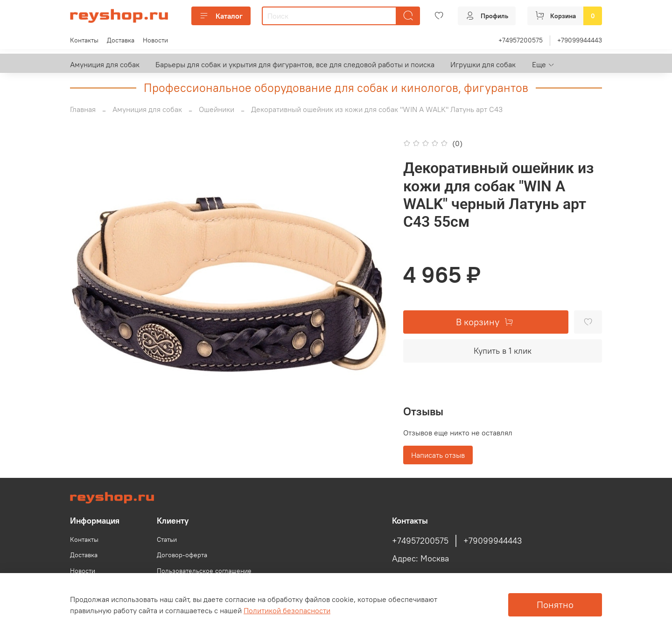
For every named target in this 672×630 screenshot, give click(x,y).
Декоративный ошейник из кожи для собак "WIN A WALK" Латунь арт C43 (377, 109)
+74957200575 (521, 40)
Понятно (555, 605)
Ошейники (217, 109)
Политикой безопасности (287, 610)
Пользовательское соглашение (204, 571)
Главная (83, 109)
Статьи (167, 539)
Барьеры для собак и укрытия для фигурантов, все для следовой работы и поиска (295, 64)
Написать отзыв (438, 455)
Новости (155, 40)
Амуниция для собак (105, 64)
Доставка (121, 40)
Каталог (221, 16)
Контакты (84, 40)
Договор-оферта (182, 555)
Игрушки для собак (483, 64)
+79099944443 (580, 40)
